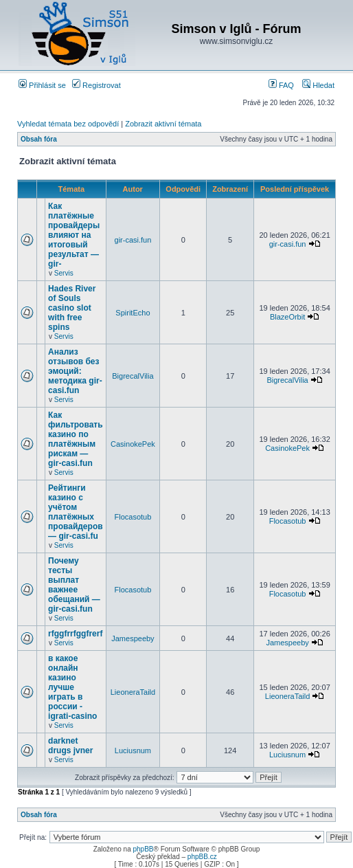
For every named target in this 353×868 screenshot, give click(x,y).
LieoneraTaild (133, 692)
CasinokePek (133, 444)
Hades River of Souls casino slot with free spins (72, 308)
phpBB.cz (202, 857)
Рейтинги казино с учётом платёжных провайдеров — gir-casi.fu (76, 512)
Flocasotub (133, 517)
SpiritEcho (133, 313)
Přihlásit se (42, 85)
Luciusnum (133, 750)
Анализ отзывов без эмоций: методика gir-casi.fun (75, 371)
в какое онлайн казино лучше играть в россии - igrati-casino (72, 687)
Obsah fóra (39, 139)
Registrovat (96, 85)
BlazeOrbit (287, 317)
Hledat (318, 85)
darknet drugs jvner (70, 746)
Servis (64, 273)
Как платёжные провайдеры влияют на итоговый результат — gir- (74, 235)
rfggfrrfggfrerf (75, 634)
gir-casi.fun (133, 240)
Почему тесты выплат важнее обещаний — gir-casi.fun (74, 585)
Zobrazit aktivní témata (163, 124)
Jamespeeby (133, 638)
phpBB (143, 849)
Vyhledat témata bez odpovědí (68, 124)
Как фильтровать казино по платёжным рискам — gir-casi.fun (76, 439)
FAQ (281, 85)
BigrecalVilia (133, 376)
